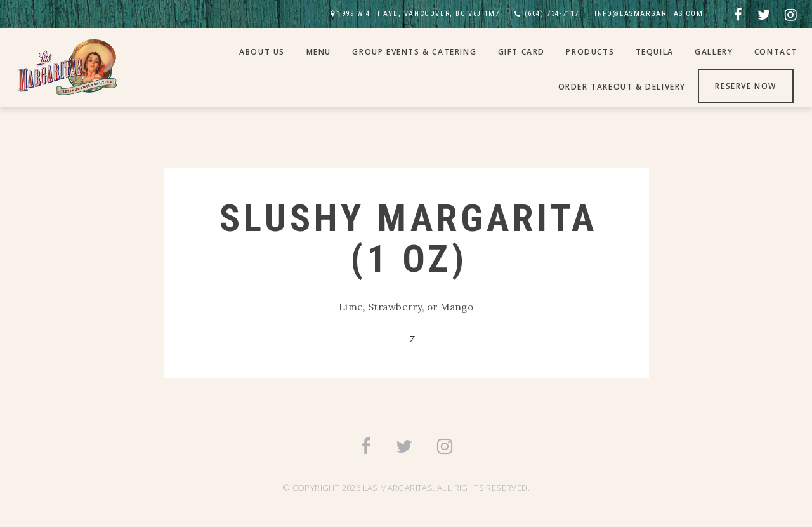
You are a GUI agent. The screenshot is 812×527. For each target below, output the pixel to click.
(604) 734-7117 (552, 14)
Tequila (655, 52)
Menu (319, 52)
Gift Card (521, 52)
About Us (262, 52)
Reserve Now (746, 86)
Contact (776, 52)
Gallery (714, 52)
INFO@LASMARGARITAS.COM (649, 14)
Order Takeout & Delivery (622, 87)
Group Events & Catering (414, 52)
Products (590, 52)
